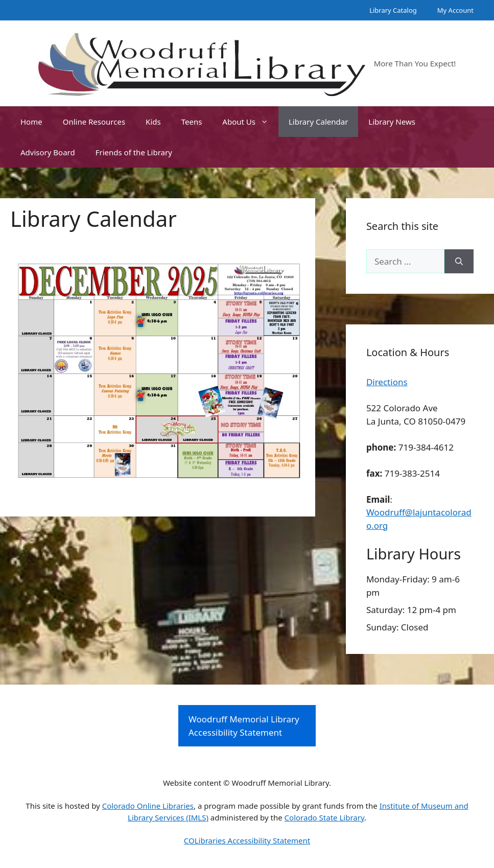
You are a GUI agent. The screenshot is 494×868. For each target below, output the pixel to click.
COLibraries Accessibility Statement (247, 840)
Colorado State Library (324, 817)
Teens (192, 122)
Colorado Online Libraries (148, 806)
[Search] (459, 262)
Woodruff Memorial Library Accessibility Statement (244, 726)
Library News (392, 122)
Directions (387, 382)
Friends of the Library (134, 152)
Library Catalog (393, 10)
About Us (250, 122)
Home (31, 122)
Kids (153, 122)
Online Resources (94, 122)
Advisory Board (48, 152)
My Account (455, 10)
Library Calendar (318, 122)
